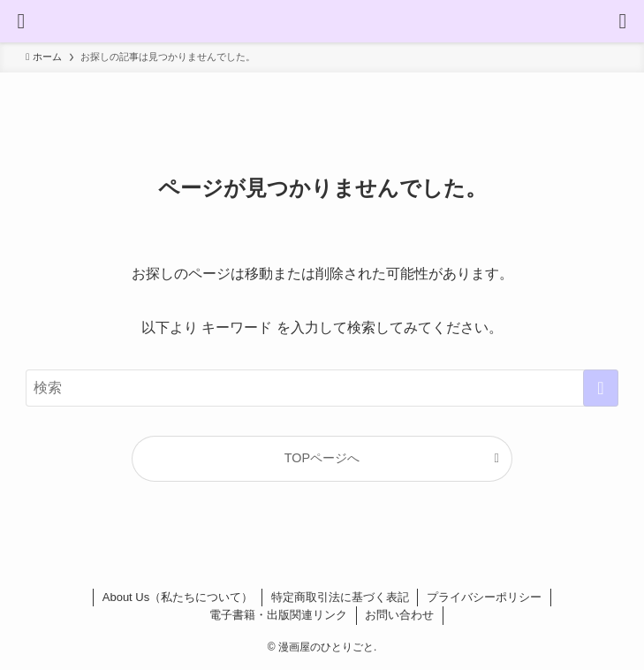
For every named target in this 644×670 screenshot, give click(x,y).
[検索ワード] (322, 388)
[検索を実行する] (601, 388)
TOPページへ (322, 458)
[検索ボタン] (623, 21)
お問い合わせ (399, 615)
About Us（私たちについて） (178, 597)
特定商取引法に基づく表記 (340, 597)
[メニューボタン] (21, 21)
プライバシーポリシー (484, 597)
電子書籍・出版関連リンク (278, 615)
